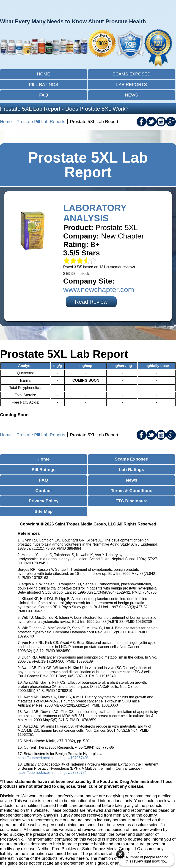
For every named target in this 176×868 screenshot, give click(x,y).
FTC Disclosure (132, 501)
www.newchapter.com (99, 289)
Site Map (44, 511)
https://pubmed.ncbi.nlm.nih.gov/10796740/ (53, 758)
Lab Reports (132, 84)
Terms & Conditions (132, 491)
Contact (43, 491)
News (132, 95)
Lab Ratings (132, 470)
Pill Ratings (44, 84)
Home (44, 74)
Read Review (91, 302)
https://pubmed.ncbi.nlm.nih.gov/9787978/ (52, 773)
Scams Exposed (132, 74)
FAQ (44, 95)
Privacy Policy (44, 501)
